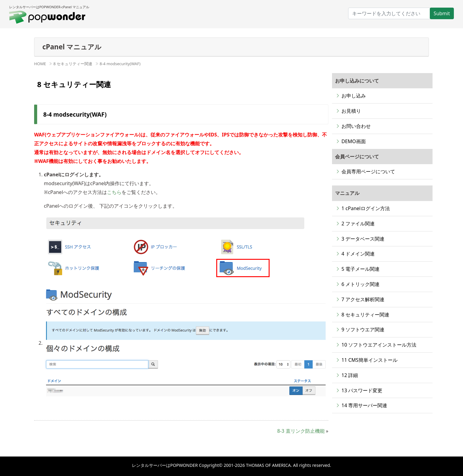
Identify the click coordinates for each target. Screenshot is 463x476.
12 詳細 (350, 375)
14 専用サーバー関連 (364, 405)
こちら (114, 192)
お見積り (351, 111)
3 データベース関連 (363, 239)
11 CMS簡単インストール (369, 360)
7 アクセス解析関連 (363, 299)
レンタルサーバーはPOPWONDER (165, 465)
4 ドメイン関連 (358, 254)
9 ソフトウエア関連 (363, 330)
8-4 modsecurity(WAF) (120, 64)
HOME (40, 64)
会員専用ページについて (368, 171)
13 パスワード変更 (362, 390)
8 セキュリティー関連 (73, 64)
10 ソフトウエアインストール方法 (379, 345)
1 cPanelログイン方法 (366, 208)
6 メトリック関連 (361, 284)
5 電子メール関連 (361, 269)
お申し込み (354, 96)
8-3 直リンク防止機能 (301, 431)
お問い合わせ (356, 126)
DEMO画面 (354, 141)
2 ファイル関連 (358, 224)
